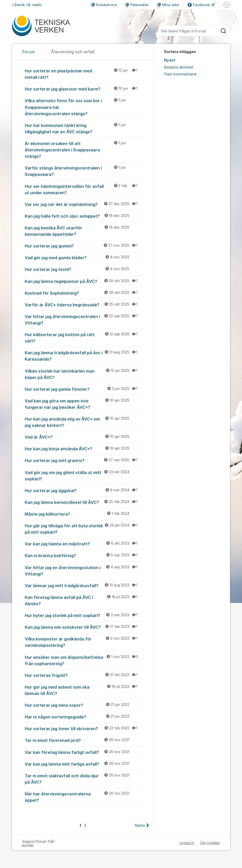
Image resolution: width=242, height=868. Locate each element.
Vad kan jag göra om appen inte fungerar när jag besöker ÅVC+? (84, 404)
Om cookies (210, 843)
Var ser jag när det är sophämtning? (84, 204)
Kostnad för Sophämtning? (84, 293)
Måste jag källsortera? (84, 514)
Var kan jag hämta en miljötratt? (84, 544)
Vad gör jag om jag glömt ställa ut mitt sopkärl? (84, 475)
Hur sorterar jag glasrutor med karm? (84, 89)
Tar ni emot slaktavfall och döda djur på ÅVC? (84, 779)
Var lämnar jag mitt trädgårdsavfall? (84, 585)
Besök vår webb (27, 5)
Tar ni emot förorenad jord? (84, 740)
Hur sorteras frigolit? (84, 675)
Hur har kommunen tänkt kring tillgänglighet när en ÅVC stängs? (84, 128)
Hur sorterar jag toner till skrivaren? (84, 728)
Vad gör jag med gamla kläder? (84, 257)
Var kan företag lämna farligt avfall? (84, 752)
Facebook (199, 5)
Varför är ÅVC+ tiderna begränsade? (84, 305)
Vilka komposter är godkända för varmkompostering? (84, 642)
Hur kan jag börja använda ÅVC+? (84, 449)
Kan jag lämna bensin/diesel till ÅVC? (84, 502)
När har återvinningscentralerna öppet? (84, 797)
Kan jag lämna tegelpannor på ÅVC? (84, 281)
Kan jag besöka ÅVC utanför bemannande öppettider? (84, 231)
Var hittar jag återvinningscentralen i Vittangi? (84, 319)
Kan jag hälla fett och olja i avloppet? (84, 216)
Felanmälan (137, 5)
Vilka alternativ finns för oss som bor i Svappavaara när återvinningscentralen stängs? (84, 107)
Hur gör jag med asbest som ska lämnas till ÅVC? (84, 690)
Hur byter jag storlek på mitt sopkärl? (84, 615)
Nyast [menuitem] (170, 60)
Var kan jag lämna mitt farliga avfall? (84, 764)
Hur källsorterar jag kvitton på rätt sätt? (84, 338)
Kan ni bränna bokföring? (84, 555)
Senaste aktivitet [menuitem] (179, 67)
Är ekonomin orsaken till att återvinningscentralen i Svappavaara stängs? (84, 150)
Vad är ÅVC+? (84, 437)
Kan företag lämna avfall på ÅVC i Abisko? (84, 600)
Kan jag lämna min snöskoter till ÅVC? (84, 627)
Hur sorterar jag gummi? (84, 246)
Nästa (140, 825)
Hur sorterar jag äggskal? (84, 490)
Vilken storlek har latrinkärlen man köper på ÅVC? (84, 374)
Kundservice (104, 5)
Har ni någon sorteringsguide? (84, 717)
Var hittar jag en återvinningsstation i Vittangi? (84, 570)
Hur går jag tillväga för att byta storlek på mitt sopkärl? (84, 529)
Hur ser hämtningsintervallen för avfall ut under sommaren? (84, 189)
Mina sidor (168, 5)
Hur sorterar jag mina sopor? (84, 705)
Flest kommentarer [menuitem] (180, 74)
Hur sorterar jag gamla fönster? (84, 389)
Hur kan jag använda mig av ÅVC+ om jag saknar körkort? (84, 422)
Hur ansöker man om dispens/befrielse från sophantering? (84, 660)
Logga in (187, 843)
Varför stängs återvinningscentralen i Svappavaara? (84, 171)
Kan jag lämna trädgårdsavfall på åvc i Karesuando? (84, 356)
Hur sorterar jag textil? (84, 269)
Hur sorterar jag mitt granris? (84, 460)
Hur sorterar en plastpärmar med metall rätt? (84, 74)
